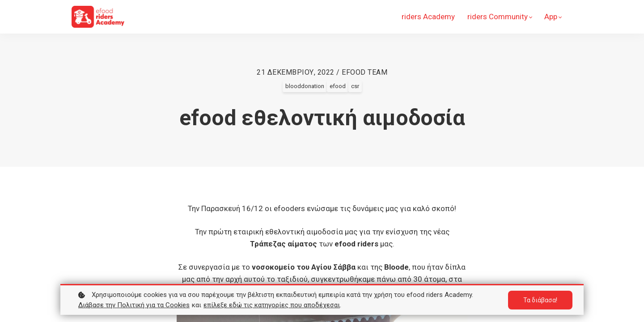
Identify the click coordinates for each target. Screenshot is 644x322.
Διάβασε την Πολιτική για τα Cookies (134, 305)
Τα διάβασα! (540, 300)
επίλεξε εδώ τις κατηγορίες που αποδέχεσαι (272, 305)
